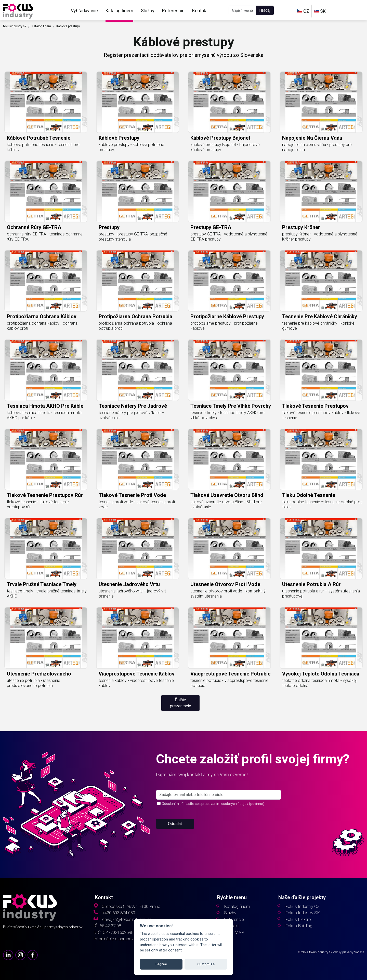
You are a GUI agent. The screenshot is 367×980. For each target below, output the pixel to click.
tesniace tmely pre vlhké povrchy (231, 406)
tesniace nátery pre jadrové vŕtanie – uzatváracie (131, 415)
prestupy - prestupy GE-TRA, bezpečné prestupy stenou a (133, 237)
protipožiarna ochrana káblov (42, 316)
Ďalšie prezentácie (181, 703)
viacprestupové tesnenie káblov (137, 674)
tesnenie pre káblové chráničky (320, 316)
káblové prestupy (119, 138)
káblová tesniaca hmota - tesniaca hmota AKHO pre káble (44, 415)
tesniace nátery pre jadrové (133, 406)
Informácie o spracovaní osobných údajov (133, 939)
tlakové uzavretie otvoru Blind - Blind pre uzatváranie (226, 504)
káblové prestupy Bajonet (220, 138)
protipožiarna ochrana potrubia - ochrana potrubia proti (135, 326)
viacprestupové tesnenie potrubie (230, 674)
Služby (148, 11)
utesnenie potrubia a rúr (311, 584)
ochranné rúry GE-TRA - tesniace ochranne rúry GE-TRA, (45, 237)
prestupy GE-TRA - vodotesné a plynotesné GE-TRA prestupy (229, 237)
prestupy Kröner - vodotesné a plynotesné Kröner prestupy (320, 237)
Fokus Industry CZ (302, 906)
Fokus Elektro (298, 919)
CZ (303, 11)
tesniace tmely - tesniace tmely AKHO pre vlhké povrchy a (227, 415)
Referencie (173, 11)
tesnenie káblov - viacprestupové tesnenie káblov (136, 683)
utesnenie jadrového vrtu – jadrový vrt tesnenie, (132, 594)
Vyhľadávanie (84, 11)
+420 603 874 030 (119, 913)
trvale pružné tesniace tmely (42, 584)
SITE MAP (234, 932)
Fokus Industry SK (303, 913)
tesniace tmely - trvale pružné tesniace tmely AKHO (47, 594)
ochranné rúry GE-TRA (34, 227)
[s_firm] (218, 814)
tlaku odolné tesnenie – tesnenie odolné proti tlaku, (322, 504)
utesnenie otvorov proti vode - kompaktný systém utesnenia (228, 594)
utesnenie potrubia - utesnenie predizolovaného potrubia (34, 683)
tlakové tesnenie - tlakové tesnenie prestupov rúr (38, 504)
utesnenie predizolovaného (39, 674)
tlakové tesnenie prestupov (315, 406)
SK (320, 11)
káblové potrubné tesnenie (39, 138)
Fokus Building (299, 926)
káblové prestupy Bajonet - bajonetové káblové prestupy (225, 147)
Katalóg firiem (119, 11)
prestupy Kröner (301, 227)
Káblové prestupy (68, 26)
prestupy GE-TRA (211, 227)
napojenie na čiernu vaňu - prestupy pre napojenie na (317, 147)
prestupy (109, 227)
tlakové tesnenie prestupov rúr (45, 495)
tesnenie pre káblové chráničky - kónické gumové (318, 326)
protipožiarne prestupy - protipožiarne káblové (224, 326)
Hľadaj (265, 10)
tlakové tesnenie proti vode (132, 495)
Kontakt (200, 11)
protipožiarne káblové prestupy (227, 316)
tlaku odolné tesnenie (309, 495)
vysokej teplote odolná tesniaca (321, 674)
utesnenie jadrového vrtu (129, 584)
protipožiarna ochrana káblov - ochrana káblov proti (42, 326)
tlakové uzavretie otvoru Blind (227, 495)
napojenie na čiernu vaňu (312, 138)
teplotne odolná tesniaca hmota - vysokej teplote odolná (319, 683)
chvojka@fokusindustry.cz (127, 919)
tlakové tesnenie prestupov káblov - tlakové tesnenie (321, 415)
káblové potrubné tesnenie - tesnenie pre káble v (43, 147)
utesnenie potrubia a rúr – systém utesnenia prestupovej (321, 594)
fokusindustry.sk (15, 26)
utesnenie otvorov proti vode (225, 584)
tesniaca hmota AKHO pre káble (45, 406)
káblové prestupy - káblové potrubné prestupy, (131, 147)
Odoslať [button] (175, 843)
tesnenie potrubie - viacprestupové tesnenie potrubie (229, 683)
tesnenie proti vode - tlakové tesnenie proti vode (137, 504)
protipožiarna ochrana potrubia (135, 316)
